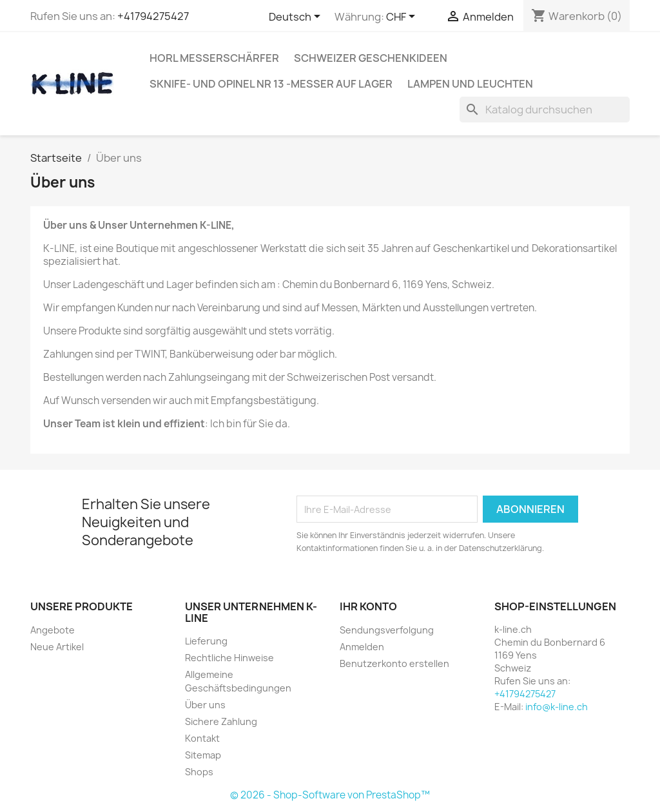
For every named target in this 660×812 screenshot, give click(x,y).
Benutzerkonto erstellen (394, 663)
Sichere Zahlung (221, 721)
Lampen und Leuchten (470, 84)
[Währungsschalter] (403, 17)
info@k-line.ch (557, 707)
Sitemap (203, 755)
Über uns (205, 705)
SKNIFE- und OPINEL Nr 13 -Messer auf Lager (271, 84)
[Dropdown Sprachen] (297, 17)
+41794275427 (153, 16)
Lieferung (206, 641)
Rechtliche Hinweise (229, 658)
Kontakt (202, 738)
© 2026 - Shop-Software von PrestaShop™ (330, 795)
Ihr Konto (368, 606)
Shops (199, 772)
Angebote (53, 630)
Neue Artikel (57, 647)
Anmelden (362, 647)
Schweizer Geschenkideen (371, 58)
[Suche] (545, 110)
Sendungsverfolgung (387, 630)
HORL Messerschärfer (214, 58)
